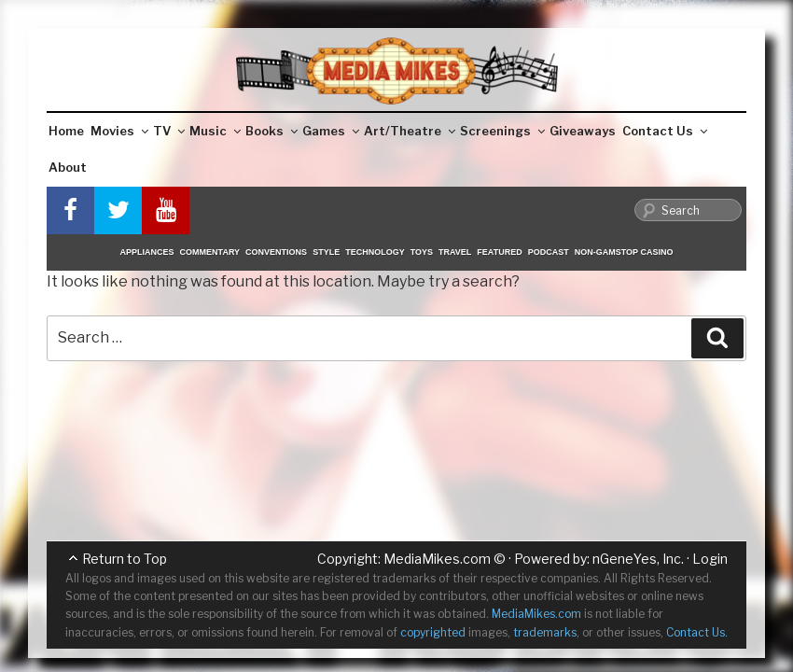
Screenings (502, 131)
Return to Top (125, 559)
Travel (455, 252)
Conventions (276, 252)
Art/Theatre (410, 131)
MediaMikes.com (437, 559)
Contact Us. (697, 632)
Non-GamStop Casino (624, 252)
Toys (422, 252)
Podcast (549, 252)
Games (331, 131)
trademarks (545, 632)
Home (66, 131)
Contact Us (665, 131)
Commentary (210, 252)
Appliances (147, 252)
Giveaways (583, 131)
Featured (499, 252)
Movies (119, 131)
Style (326, 252)
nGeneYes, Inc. (638, 559)
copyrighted (433, 632)
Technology (375, 252)
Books (271, 131)
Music (215, 131)
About (68, 167)
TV (169, 131)
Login (710, 559)
